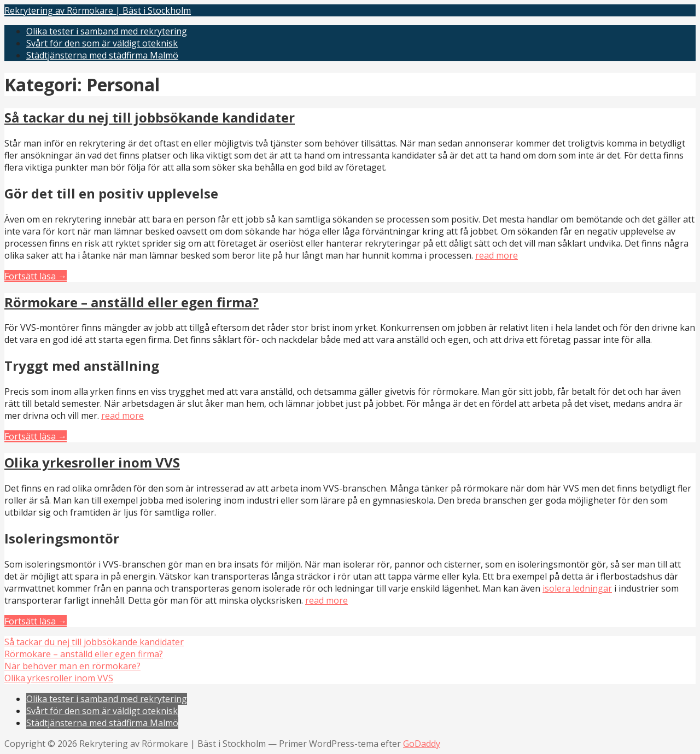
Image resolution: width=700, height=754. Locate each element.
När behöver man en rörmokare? (72, 666)
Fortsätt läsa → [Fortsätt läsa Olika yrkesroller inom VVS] (36, 621)
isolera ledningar (577, 588)
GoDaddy (422, 744)
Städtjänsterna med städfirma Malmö (102, 55)
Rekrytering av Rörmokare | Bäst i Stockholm (98, 10)
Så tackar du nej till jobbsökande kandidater (150, 117)
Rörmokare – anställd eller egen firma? (132, 302)
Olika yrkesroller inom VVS (92, 462)
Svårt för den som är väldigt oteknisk (102, 43)
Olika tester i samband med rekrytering (107, 31)
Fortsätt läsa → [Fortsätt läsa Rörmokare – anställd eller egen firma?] (36, 436)
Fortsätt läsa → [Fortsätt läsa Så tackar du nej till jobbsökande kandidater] (36, 276)
